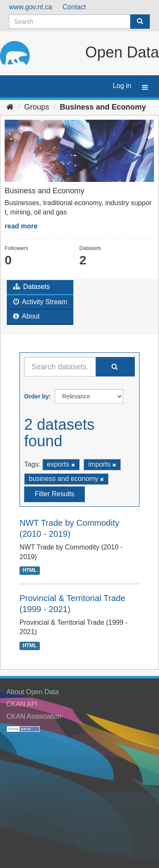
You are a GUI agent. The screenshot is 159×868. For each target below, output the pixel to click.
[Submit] (140, 22)
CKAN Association (34, 716)
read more (21, 226)
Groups (37, 107)
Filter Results (54, 494)
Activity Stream (40, 302)
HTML (29, 571)
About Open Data (33, 692)
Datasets (32, 287)
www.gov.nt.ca (31, 7)
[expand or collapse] (145, 88)
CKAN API (22, 704)
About (26, 316)
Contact (74, 7)
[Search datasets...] (60, 367)
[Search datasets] (79, 22)
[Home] (10, 107)
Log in (122, 86)
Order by (36, 396)
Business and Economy (103, 107)
